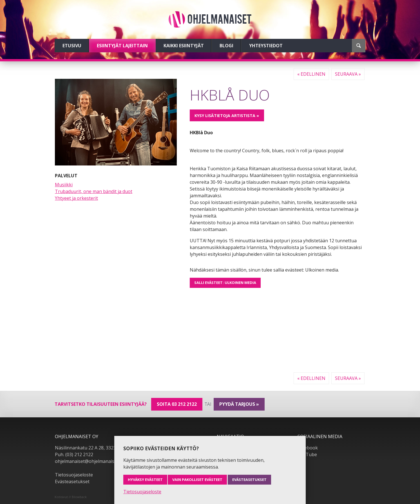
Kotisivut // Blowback (71, 497)
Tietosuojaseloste (74, 475)
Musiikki (64, 185)
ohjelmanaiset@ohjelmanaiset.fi (88, 461)
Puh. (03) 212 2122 (74, 454)
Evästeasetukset (72, 481)
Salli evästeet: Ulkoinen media (225, 283)
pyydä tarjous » (239, 404)
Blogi (226, 46)
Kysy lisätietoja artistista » (227, 116)
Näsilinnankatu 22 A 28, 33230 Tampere (97, 448)
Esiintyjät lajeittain (122, 46)
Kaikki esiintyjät (184, 46)
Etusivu (72, 46)
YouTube (307, 454)
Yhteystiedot (266, 46)
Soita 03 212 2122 (177, 404)
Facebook (308, 448)
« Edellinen (311, 74)
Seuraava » (348, 74)
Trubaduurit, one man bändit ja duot (94, 191)
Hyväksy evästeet (145, 480)
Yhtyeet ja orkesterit (76, 198)
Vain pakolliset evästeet (197, 480)
